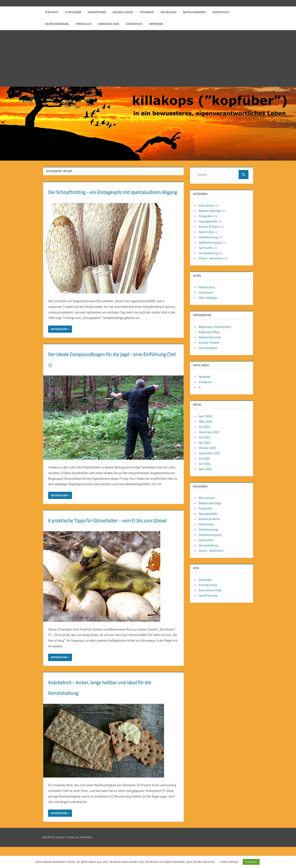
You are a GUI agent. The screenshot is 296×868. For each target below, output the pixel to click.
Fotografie (147, 12)
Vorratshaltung (109, 24)
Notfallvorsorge (194, 12)
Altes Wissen (73, 12)
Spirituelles (83, 24)
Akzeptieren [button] (251, 862)
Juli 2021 (204, 458)
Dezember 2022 (209, 432)
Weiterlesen (59, 340)
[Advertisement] (148, 58)
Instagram (205, 382)
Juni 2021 (205, 464)
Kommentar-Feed (210, 590)
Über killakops (208, 298)
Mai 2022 (205, 443)
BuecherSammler (210, 337)
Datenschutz (134, 24)
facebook (205, 377)
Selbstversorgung (57, 24)
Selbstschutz (221, 12)
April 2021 (205, 469)
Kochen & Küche (123, 12)
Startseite (52, 12)
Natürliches (168, 12)
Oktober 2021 (207, 448)
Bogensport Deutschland (215, 327)
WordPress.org (208, 595)
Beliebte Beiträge (210, 211)
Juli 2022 (204, 437)
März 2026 (205, 421)
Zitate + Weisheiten (211, 258)
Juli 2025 (204, 427)
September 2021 (210, 453)
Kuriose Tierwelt (209, 342)
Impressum (156, 24)
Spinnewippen (208, 348)
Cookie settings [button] (229, 862)
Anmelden (205, 580)
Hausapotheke (97, 12)
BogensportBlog (209, 332)
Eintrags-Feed (208, 585)
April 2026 (205, 416)
